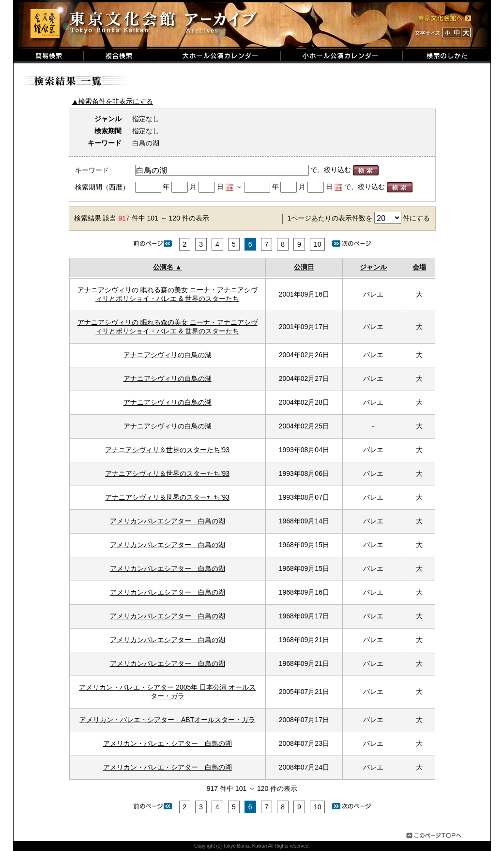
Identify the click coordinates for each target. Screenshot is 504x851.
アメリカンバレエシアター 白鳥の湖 (168, 521)
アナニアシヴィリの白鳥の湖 (168, 355)
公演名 (163, 267)
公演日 (304, 267)
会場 (419, 267)
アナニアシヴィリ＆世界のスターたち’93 (167, 450)
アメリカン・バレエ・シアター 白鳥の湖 (168, 743)
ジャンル (373, 267)
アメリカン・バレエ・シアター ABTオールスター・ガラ (167, 720)
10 (318, 244)
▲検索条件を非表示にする (112, 101)
